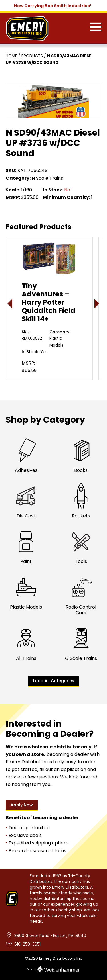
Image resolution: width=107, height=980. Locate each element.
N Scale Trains (47, 178)
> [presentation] (97, 303)
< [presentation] (10, 303)
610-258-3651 (27, 944)
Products (32, 56)
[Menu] (96, 28)
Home (11, 56)
